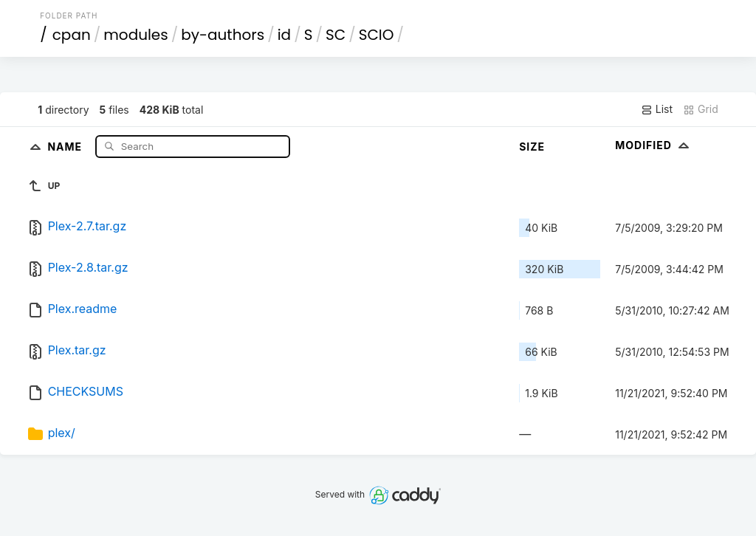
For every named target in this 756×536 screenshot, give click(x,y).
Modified (654, 145)
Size (532, 147)
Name (66, 146)
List (657, 109)
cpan (72, 35)
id (284, 35)
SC (336, 35)
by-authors (223, 35)
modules (135, 35)
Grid (701, 109)
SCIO (377, 35)
